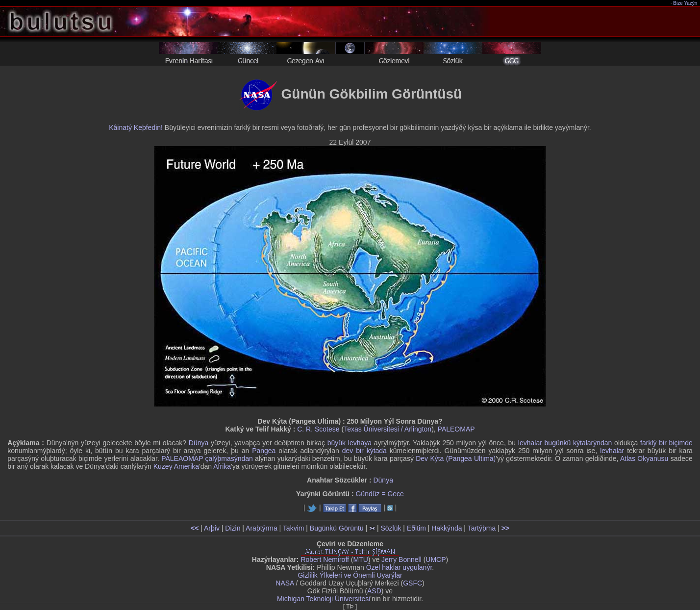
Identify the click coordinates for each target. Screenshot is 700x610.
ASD (374, 591)
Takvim (294, 528)
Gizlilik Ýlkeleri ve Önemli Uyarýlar (350, 575)
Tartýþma (482, 528)
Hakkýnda (447, 528)
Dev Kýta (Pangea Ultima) (456, 458)
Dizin (233, 528)
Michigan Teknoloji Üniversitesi (324, 599)
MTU (361, 559)
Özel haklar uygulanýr (399, 567)
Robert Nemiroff (325, 559)
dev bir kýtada (364, 451)
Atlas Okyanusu (644, 458)
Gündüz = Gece (379, 494)
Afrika (222, 466)
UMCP (436, 559)
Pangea (264, 451)
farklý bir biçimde (666, 443)
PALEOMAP (456, 429)
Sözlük (391, 528)
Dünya (199, 443)
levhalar (530, 443)
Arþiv (212, 528)
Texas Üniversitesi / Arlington (387, 429)
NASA (285, 583)
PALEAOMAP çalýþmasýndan (207, 458)
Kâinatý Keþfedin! (136, 127)
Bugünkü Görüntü (337, 528)
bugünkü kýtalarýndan (578, 443)
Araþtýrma (262, 528)
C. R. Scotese (318, 429)
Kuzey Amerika (176, 466)
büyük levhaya (350, 443)
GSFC (412, 583)
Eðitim (416, 528)
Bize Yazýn (686, 3)
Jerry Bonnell (401, 559)
